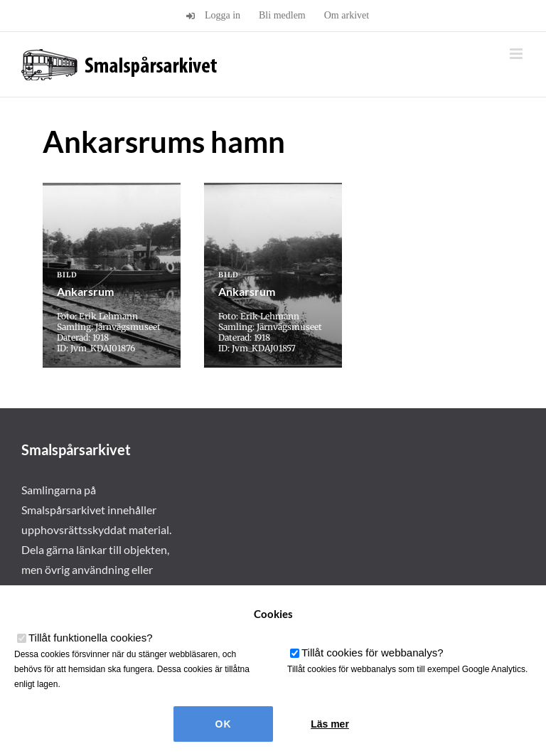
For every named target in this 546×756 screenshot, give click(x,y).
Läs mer (330, 724)
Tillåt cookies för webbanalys (373, 653)
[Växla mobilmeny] (517, 54)
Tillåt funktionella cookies (91, 638)
